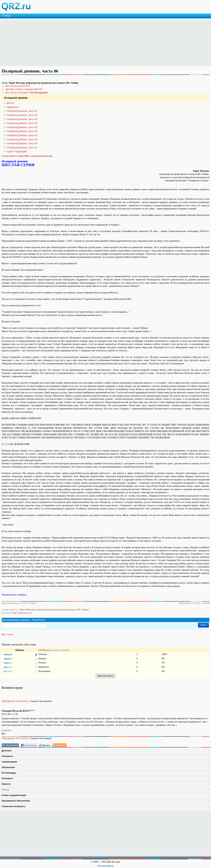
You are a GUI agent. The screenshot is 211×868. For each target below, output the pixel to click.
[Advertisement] (99, 43)
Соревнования (9, 762)
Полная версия (105, 866)
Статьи (5, 790)
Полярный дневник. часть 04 (22, 123)
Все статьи (7, 634)
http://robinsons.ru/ (22, 613)
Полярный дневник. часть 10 (22, 147)
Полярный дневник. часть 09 (22, 143)
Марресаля (13, 107)
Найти (203, 625)
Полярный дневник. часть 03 (22, 119)
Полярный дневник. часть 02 (22, 115)
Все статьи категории (27, 93)
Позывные (7, 756)
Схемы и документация (14, 795)
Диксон (10, 103)
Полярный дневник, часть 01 (22, 111)
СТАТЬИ (6, 16)
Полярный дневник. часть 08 (22, 139)
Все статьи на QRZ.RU (18, 86)
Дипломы (7, 751)
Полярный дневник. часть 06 (22, 131)
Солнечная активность (14, 806)
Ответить (7, 730)
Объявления (8, 767)
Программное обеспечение (16, 801)
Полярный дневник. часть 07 (22, 135)
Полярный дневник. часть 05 (22, 127)
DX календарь (9, 773)
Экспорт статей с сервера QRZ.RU (24, 89)
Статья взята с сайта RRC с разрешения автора (27, 156)
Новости (6, 784)
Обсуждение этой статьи (15, 701)
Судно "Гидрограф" (17, 151)
